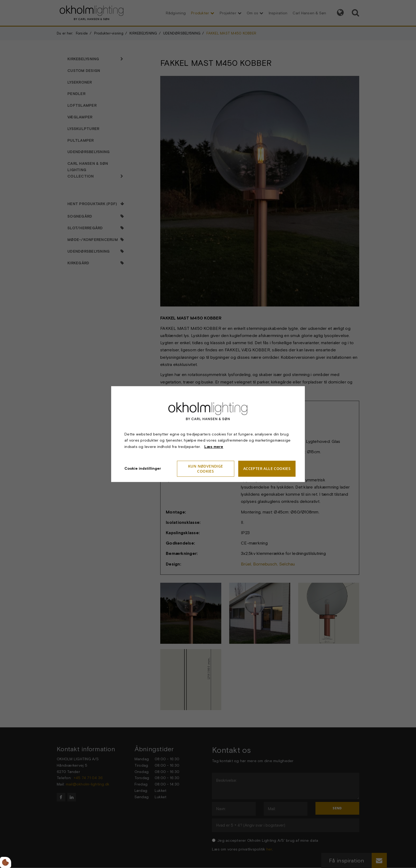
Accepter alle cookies (267, 469)
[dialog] (208, 434)
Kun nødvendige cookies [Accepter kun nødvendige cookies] (206, 469)
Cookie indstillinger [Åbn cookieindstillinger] (143, 468)
